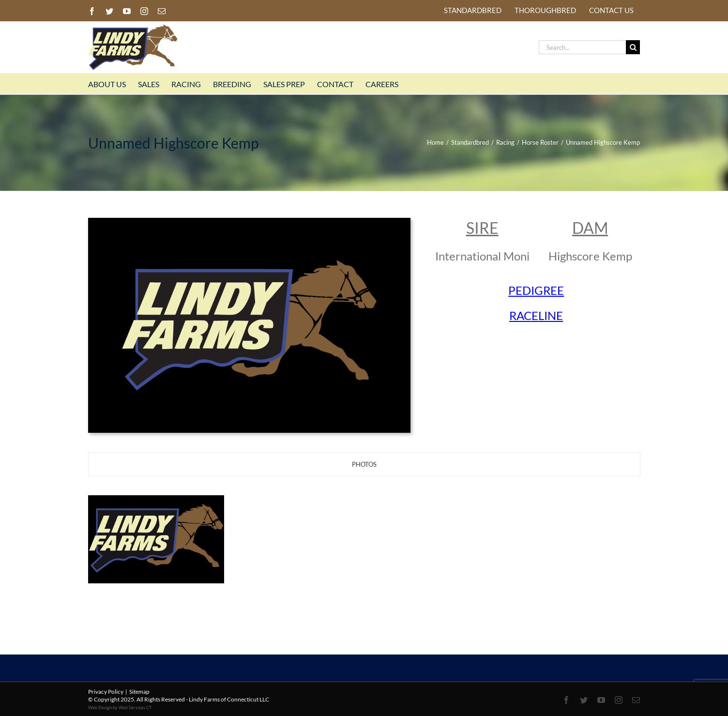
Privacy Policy (106, 692)
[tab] (364, 464)
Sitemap (139, 692)
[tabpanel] (364, 540)
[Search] (633, 47)
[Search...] (582, 47)
